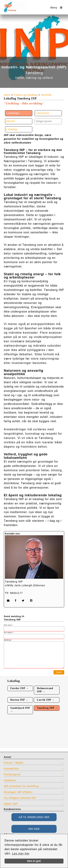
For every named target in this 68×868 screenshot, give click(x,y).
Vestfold (46, 95)
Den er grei (34, 861)
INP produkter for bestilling (21, 786)
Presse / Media (14, 763)
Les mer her (21, 853)
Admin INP (11, 804)
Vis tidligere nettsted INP (20, 798)
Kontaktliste (11, 769)
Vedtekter (10, 780)
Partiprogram (12, 774)
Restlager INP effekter (18, 792)
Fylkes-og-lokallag (26, 95)
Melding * (8, 640)
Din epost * (9, 632)
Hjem (7, 95)
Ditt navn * (9, 625)
